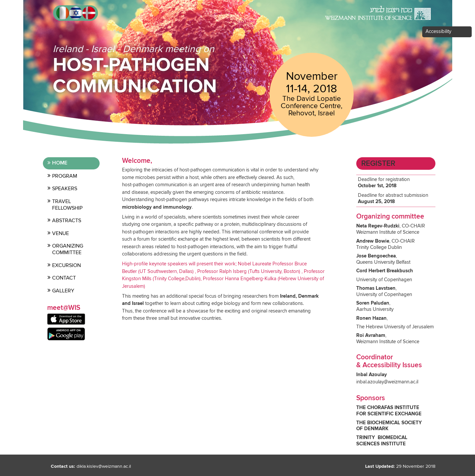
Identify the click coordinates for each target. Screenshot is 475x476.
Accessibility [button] (438, 31)
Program (65, 176)
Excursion (66, 265)
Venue (61, 233)
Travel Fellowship (67, 205)
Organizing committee (68, 249)
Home (60, 163)
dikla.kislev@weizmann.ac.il (104, 466)
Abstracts (67, 221)
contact (64, 278)
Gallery (63, 291)
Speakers (65, 189)
